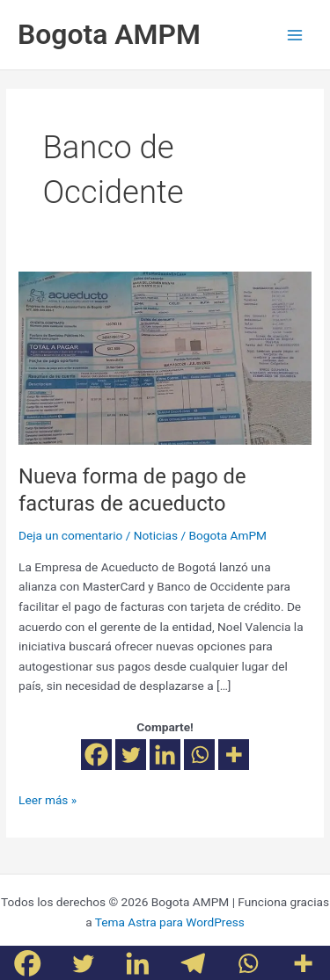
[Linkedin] (165, 755)
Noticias (156, 535)
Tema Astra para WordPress (170, 922)
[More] (234, 755)
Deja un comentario (70, 535)
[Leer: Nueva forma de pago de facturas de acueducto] (165, 357)
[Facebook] (96, 755)
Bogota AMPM (109, 34)
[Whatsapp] (199, 755)
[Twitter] (131, 755)
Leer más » (48, 799)
